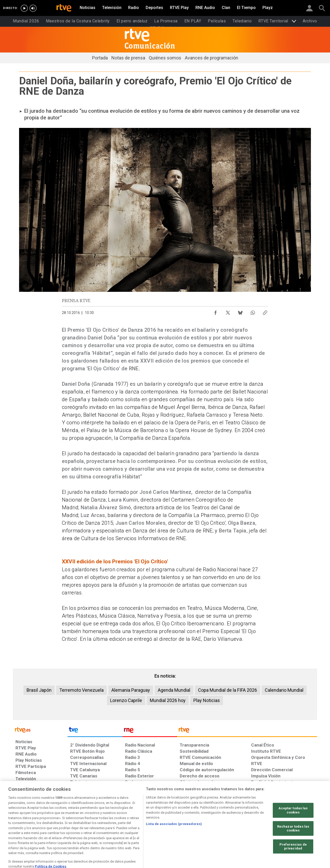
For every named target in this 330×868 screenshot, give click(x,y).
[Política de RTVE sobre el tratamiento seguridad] (218, 828)
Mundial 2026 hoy (168, 700)
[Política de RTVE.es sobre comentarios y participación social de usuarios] (66, 836)
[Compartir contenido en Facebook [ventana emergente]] (216, 311)
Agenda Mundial (174, 690)
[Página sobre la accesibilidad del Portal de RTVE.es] (263, 828)
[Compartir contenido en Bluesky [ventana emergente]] (240, 311)
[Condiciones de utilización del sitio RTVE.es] (24, 828)
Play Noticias (207, 700)
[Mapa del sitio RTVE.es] (298, 828)
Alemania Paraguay (131, 690)
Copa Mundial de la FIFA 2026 (228, 690)
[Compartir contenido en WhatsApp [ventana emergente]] (253, 311)
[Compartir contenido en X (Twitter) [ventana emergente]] (228, 311)
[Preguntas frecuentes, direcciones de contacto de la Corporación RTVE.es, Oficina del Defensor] (22, 836)
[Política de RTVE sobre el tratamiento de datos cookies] (117, 828)
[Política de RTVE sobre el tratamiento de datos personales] (67, 828)
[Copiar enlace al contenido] (265, 311)
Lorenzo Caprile (126, 700)
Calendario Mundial (284, 690)
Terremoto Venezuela (81, 690)
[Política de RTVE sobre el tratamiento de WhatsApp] (166, 828)
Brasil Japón (39, 690)
